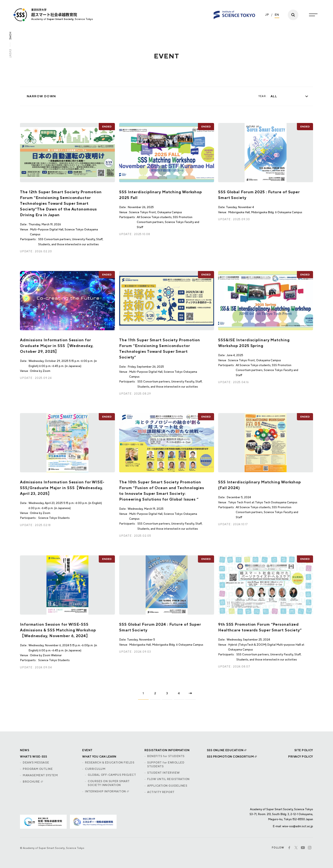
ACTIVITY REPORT (161, 792)
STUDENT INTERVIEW (163, 773)
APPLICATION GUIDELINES (167, 786)
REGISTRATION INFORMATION (167, 750)
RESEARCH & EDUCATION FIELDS (110, 763)
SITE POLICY (304, 750)
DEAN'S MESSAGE (36, 763)
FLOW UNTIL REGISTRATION (168, 779)
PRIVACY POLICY (301, 757)
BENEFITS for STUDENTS (166, 756)
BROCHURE (31, 782)
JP (267, 13)
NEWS (25, 750)
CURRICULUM (95, 769)
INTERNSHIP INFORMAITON (105, 791)
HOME (10, 36)
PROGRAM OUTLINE (38, 769)
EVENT (87, 750)
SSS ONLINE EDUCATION (225, 750)
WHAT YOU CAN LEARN (99, 757)
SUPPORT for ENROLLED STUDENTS (166, 764)
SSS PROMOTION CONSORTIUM (230, 757)
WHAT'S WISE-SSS (33, 757)
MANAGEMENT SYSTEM (40, 775)
